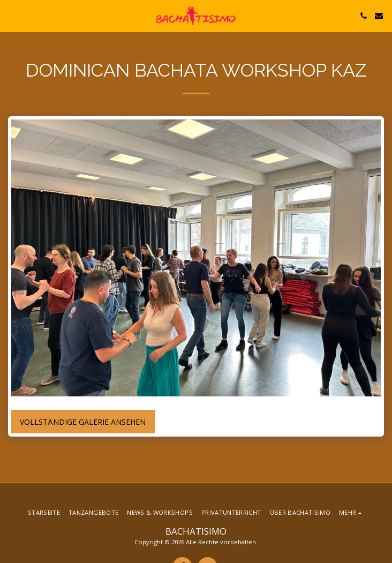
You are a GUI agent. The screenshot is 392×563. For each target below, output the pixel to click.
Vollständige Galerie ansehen (83, 422)
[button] (12, 15)
